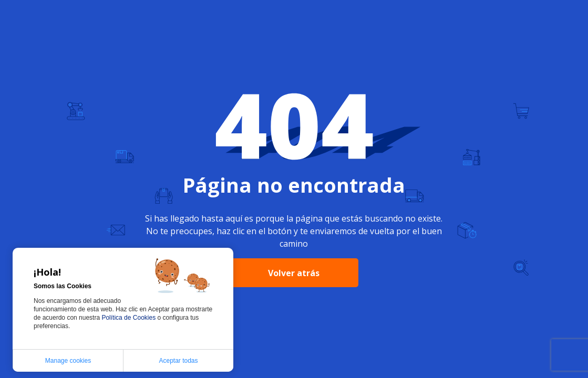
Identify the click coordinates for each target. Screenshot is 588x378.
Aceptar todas (178, 361)
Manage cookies (68, 361)
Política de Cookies (129, 318)
